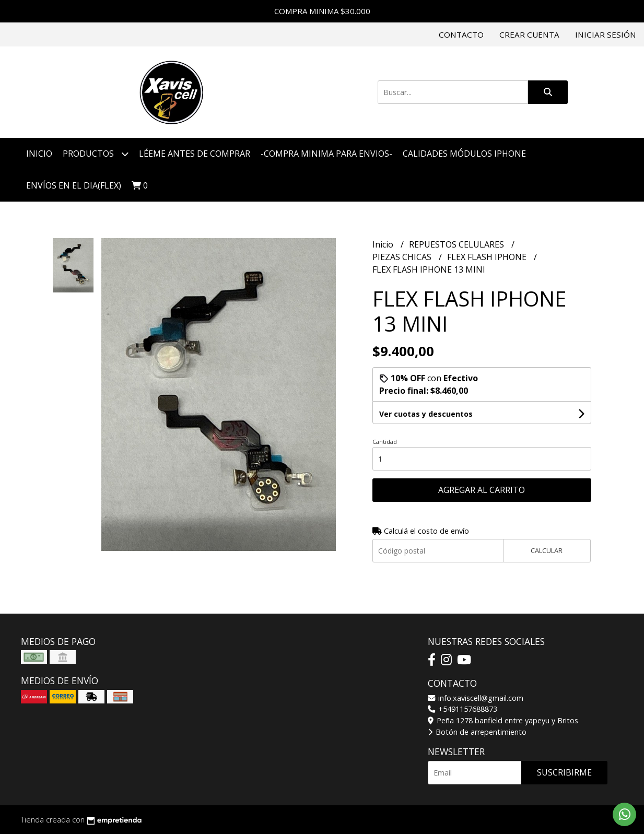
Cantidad (385, 442)
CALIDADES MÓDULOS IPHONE (464, 154)
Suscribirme (564, 772)
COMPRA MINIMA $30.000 (322, 11)
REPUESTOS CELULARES (458, 244)
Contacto (461, 34)
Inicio (39, 154)
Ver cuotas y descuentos (426, 414)
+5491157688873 (462, 709)
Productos (96, 154)
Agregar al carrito (482, 490)
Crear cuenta (529, 34)
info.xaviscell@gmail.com (476, 698)
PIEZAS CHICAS (403, 257)
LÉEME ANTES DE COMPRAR (195, 154)
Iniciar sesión (606, 34)
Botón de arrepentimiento (477, 732)
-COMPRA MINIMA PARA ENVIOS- (326, 154)
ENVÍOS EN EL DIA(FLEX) (74, 185)
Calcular (547, 550)
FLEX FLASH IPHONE (488, 257)
